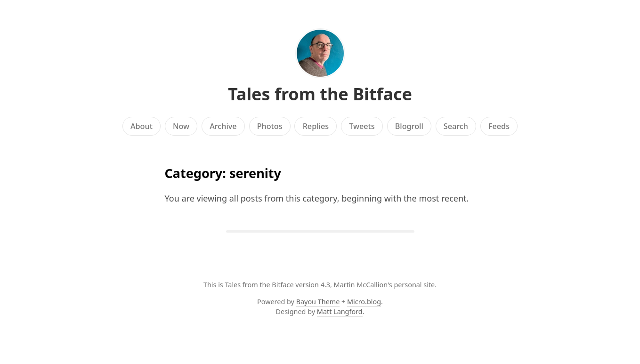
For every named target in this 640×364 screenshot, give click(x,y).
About (142, 126)
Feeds (499, 126)
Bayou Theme (318, 302)
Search (456, 126)
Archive (223, 126)
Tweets (362, 126)
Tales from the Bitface (320, 94)
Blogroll (409, 126)
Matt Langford (340, 311)
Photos (270, 126)
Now (181, 126)
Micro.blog (364, 302)
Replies (316, 126)
